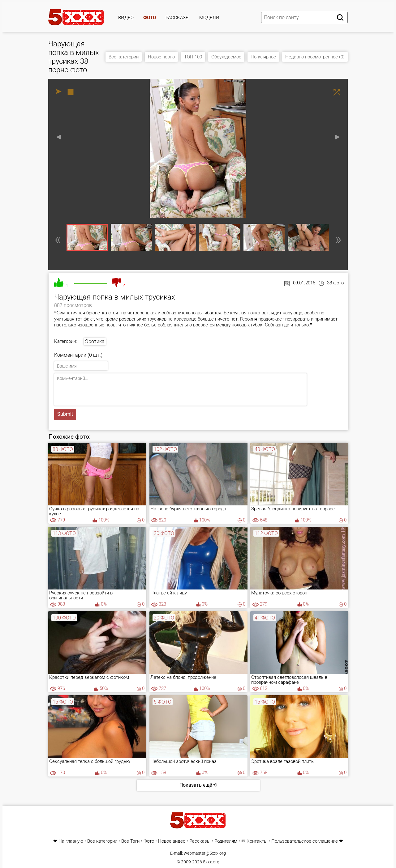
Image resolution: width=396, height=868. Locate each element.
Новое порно (161, 57)
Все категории (124, 57)
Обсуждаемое (226, 57)
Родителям (226, 841)
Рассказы (178, 18)
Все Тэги (130, 841)
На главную (71, 841)
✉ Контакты (254, 841)
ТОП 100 (193, 57)
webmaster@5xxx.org (205, 853)
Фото (150, 18)
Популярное (263, 57)
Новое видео (172, 841)
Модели (209, 18)
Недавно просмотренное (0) (315, 57)
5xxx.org (211, 862)
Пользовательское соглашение (305, 841)
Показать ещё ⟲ (198, 785)
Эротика (95, 341)
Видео (126, 18)
